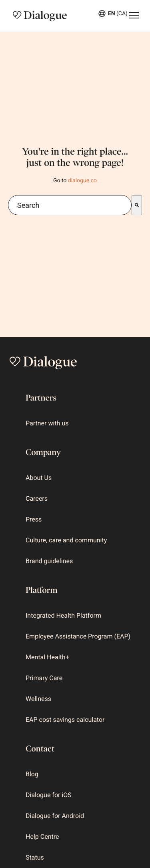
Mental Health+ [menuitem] (47, 657)
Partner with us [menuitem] (47, 423)
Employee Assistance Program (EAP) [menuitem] (78, 636)
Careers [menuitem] (37, 498)
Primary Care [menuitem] (44, 678)
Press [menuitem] (34, 519)
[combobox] (70, 205)
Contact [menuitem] (40, 749)
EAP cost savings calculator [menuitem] (65, 720)
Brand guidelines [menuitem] (49, 561)
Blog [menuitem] (32, 774)
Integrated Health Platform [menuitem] (63, 615)
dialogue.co (82, 181)
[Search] (137, 205)
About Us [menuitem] (39, 478)
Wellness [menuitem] (38, 699)
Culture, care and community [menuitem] (66, 540)
